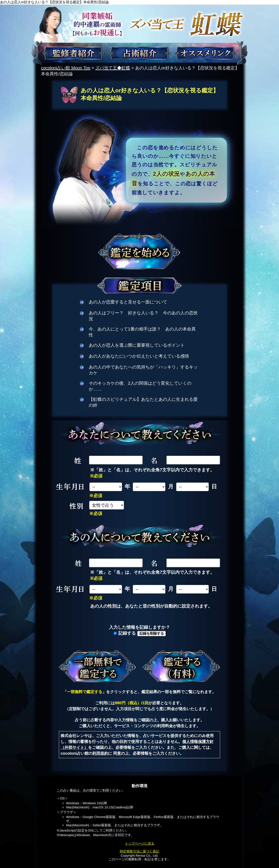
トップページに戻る (140, 843)
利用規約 (100, 753)
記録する (125, 633)
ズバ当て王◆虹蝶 (113, 68)
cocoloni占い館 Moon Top (66, 68)
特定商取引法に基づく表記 (139, 851)
